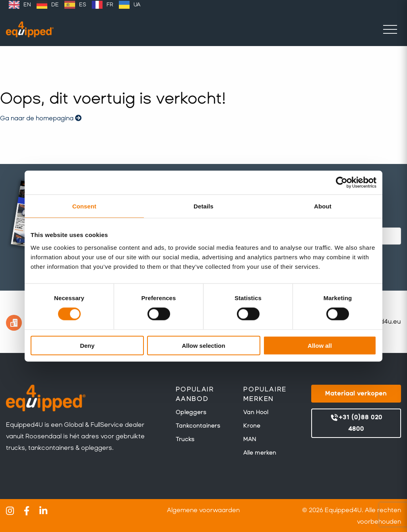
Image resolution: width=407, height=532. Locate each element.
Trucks (185, 439)
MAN (250, 439)
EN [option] (27, 5)
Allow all (320, 345)
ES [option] (83, 5)
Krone (252, 426)
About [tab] (323, 206)
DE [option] (55, 5)
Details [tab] (203, 206)
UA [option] (137, 5)
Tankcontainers (198, 426)
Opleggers (191, 412)
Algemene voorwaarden (203, 510)
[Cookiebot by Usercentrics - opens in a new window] (342, 183)
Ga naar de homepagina (41, 118)
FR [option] (110, 5)
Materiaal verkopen (356, 393)
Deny (87, 345)
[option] (20, 5)
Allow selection (203, 345)
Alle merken (260, 453)
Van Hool (256, 412)
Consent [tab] (84, 206)
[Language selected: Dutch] (75, 5)
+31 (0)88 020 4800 (356, 423)
